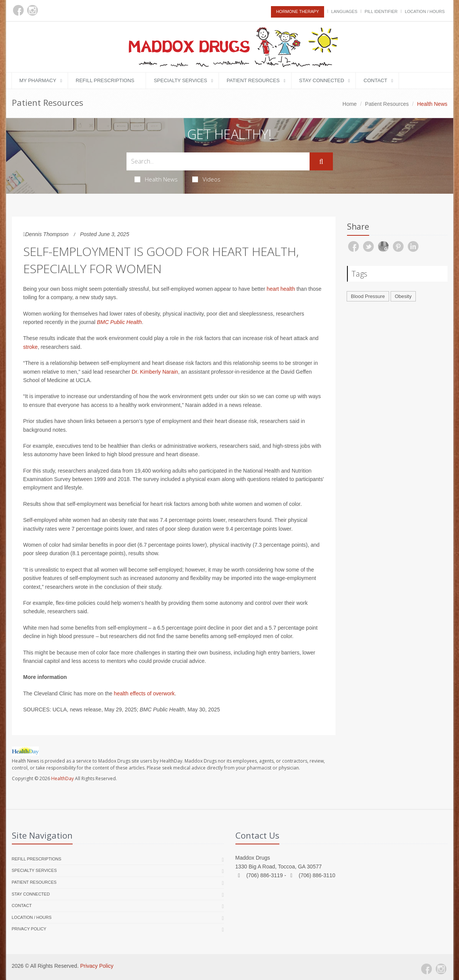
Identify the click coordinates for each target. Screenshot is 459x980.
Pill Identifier (381, 11)
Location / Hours (425, 11)
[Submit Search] (321, 162)
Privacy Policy (29, 929)
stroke (31, 347)
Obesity (403, 296)
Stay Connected (322, 80)
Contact (375, 80)
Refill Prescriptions (105, 80)
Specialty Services (180, 80)
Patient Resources (253, 80)
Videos (206, 179)
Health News (156, 179)
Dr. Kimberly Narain (155, 372)
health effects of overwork (144, 693)
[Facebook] (18, 10)
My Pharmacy (38, 80)
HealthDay (62, 778)
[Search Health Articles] (218, 161)
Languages (344, 11)
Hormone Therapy (297, 11)
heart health (281, 289)
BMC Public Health (120, 322)
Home (350, 104)
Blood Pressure (368, 296)
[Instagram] (32, 10)
